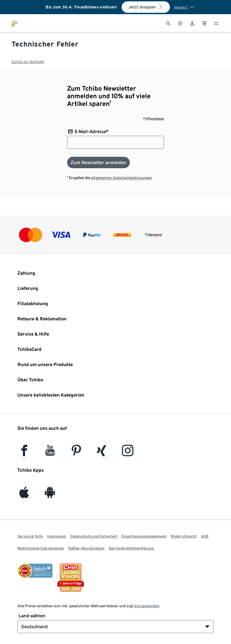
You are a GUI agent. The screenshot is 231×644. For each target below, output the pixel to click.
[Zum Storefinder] (180, 23)
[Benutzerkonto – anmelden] (192, 23)
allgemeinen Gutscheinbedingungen (121, 178)
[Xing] (102, 453)
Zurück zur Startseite (28, 62)
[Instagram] (128, 453)
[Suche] (168, 23)
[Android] (50, 495)
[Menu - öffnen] (216, 23)
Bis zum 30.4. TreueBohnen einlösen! (81, 7)
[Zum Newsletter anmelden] (98, 162)
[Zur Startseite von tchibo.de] (15, 23)
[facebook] (24, 453)
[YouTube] (50, 453)
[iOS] (24, 495)
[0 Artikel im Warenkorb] (204, 23)
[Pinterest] (76, 453)
